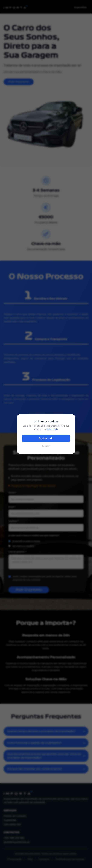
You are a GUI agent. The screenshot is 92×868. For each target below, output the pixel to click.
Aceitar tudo (46, 438)
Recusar (46, 446)
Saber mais (52, 429)
